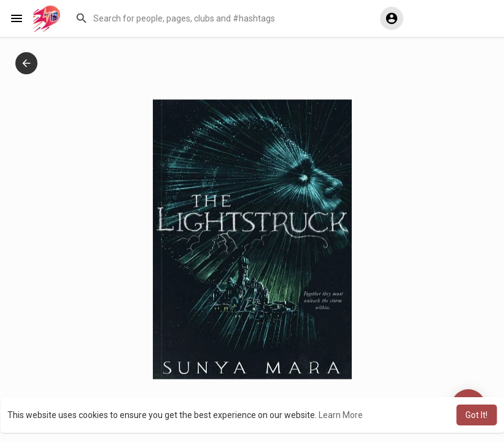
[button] (219, 18)
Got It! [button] (476, 415)
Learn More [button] (341, 415)
